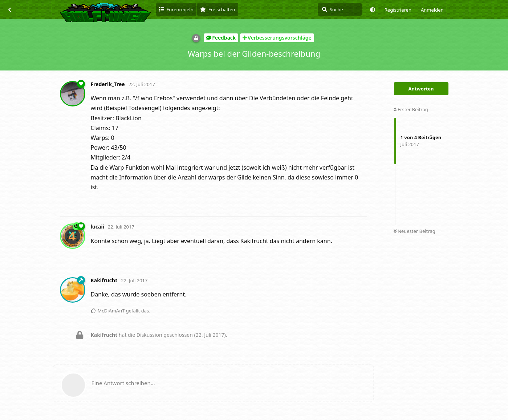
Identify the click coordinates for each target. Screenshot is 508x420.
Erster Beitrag (411, 109)
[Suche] (340, 9)
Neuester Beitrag (414, 231)
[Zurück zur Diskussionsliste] (9, 9)
